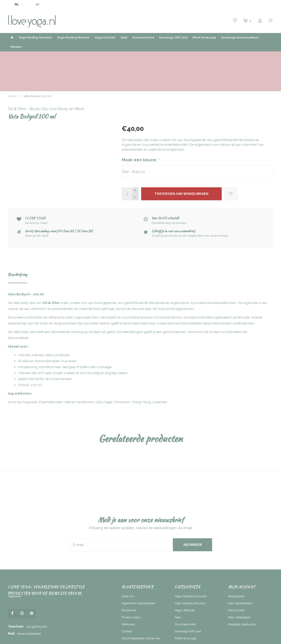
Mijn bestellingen (240, 574)
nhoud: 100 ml (31, 355)
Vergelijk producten (242, 595)
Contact (127, 602)
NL (19, 4)
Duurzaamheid (143, 38)
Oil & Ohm (51, 273)
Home (12, 67)
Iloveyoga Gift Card (173, 38)
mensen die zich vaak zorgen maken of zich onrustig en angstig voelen (73, 343)
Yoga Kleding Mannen (73, 38)
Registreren (236, 567)
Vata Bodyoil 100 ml (37, 67)
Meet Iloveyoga (204, 38)
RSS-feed (128, 616)
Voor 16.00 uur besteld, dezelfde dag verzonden (49, 56)
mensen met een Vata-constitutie (44, 325)
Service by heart (258, 56)
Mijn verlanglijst (239, 588)
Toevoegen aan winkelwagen (181, 164)
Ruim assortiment (208, 56)
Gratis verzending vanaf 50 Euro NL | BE (141, 56)
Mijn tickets (236, 581)
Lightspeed (156, 639)
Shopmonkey (190, 639)
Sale (124, 38)
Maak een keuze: (141, 130)
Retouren (128, 595)
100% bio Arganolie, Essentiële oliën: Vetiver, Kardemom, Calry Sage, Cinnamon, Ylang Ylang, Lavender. (88, 372)
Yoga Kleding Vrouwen (35, 38)
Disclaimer (129, 581)
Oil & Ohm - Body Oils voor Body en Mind (160, 79)
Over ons (128, 567)
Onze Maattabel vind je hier (141, 609)
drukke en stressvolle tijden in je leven (47, 331)
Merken (16, 47)
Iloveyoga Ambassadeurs (240, 38)
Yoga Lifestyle (105, 38)
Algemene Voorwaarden (139, 574)
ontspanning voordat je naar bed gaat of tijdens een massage (65, 337)
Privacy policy (131, 588)
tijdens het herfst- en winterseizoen (45, 349)
